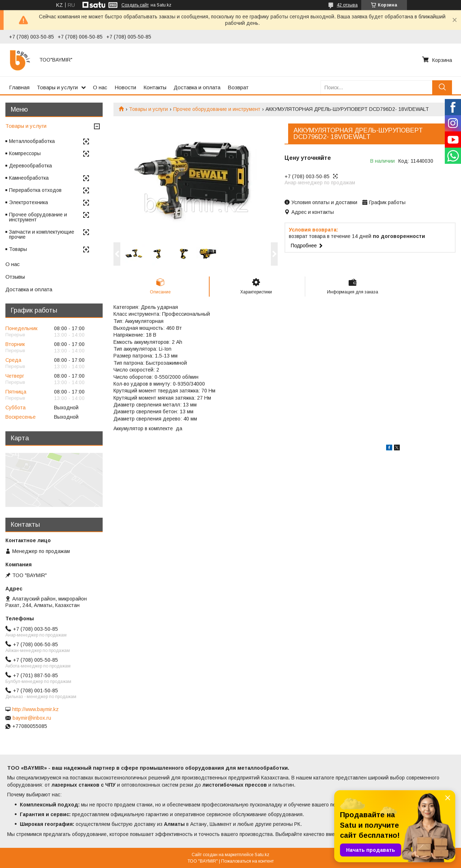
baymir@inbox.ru (32, 718)
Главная (19, 87)
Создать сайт (135, 5)
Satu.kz (262, 855)
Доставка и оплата (197, 87)
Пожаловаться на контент (247, 861)
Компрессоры (25, 153)
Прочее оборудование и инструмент (217, 109)
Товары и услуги (57, 87)
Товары (18, 249)
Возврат (238, 87)
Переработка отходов (35, 190)
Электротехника (28, 202)
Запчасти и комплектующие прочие (42, 234)
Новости (125, 87)
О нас (100, 87)
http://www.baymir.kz (35, 709)
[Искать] (442, 87)
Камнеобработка (29, 178)
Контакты (155, 87)
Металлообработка (32, 141)
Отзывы (15, 277)
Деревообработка (30, 166)
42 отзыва (347, 5)
